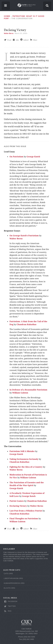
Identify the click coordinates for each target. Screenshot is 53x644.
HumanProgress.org (14, 583)
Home (7, 16)
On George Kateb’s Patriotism (24, 235)
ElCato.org (10, 588)
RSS (8, 611)
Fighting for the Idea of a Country (26, 467)
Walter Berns (9, 33)
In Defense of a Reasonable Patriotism (28, 390)
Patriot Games (17, 501)
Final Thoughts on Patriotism (24, 518)
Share (35, 40)
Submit (26, 40)
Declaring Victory (18, 506)
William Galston (20, 393)
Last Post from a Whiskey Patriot (26, 511)
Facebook (11, 602)
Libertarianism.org (13, 578)
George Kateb (33, 157)
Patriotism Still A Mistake (22, 451)
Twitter (10, 606)
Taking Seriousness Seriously (24, 459)
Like (17, 40)
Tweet (9, 40)
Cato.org (8, 574)
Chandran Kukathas (26, 324)
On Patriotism (16, 157)
